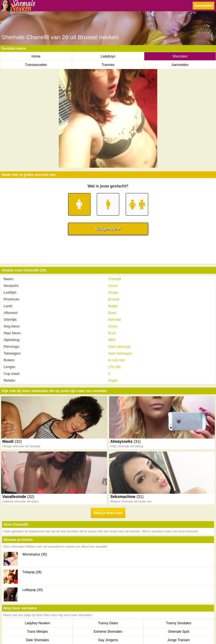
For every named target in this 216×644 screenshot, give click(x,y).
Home (36, 56)
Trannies (108, 65)
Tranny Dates (108, 623)
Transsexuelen (36, 65)
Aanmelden (203, 6)
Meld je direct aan (108, 513)
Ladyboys (108, 56)
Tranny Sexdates (179, 623)
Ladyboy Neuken (37, 623)
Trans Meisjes (37, 632)
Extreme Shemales (108, 632)
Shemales (180, 56)
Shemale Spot (178, 632)
